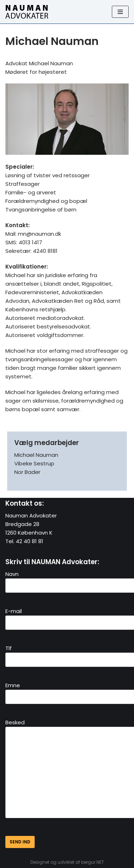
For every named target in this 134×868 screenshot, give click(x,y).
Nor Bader (27, 472)
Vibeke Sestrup (34, 463)
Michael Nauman (36, 455)
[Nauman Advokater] (27, 12)
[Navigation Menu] (120, 12)
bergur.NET (93, 862)
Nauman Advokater (31, 515)
